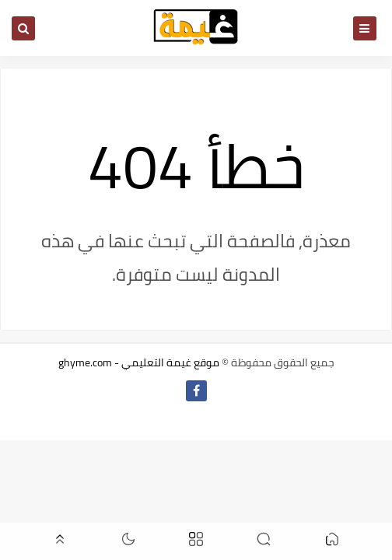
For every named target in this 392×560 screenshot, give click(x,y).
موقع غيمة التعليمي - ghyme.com (139, 362)
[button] (332, 542)
